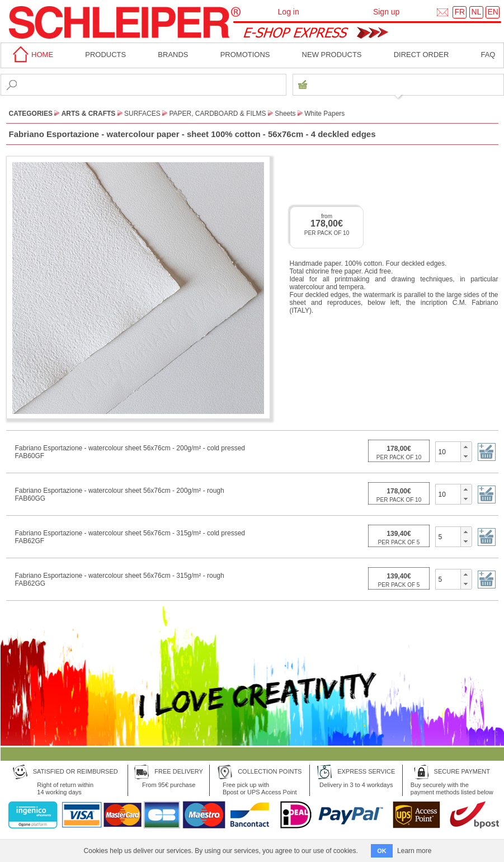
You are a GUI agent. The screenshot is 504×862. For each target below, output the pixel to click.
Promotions (245, 55)
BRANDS (173, 55)
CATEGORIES (31, 114)
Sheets (285, 114)
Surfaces (142, 114)
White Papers (324, 114)
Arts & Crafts (89, 114)
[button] (466, 447)
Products (105, 55)
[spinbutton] (448, 451)
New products (332, 55)
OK (382, 851)
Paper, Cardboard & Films (217, 114)
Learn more (414, 851)
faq (488, 55)
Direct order (421, 55)
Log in (289, 12)
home (31, 55)
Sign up (386, 12)
